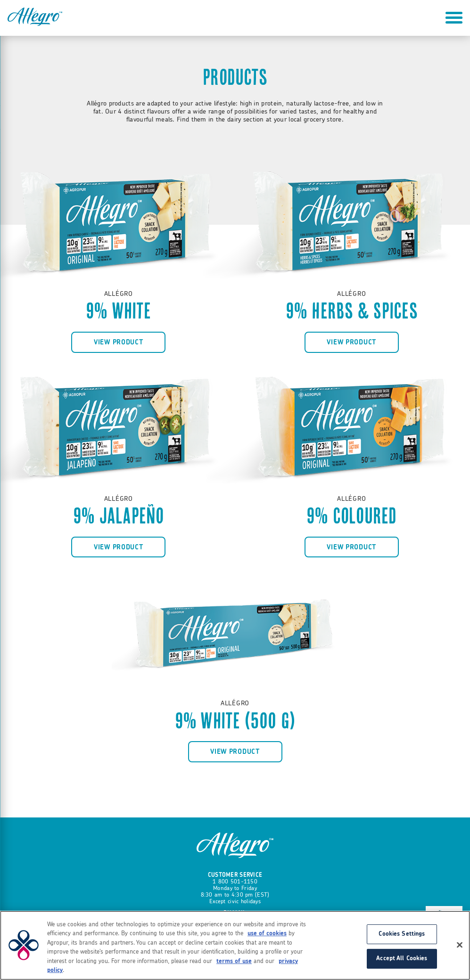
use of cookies (267, 934)
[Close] (460, 945)
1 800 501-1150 (235, 882)
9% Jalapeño (119, 516)
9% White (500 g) (235, 721)
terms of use (234, 961)
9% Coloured (352, 516)
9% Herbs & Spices (352, 311)
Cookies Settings (402, 934)
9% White (119, 311)
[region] (235, 945)
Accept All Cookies (402, 959)
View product (119, 342)
